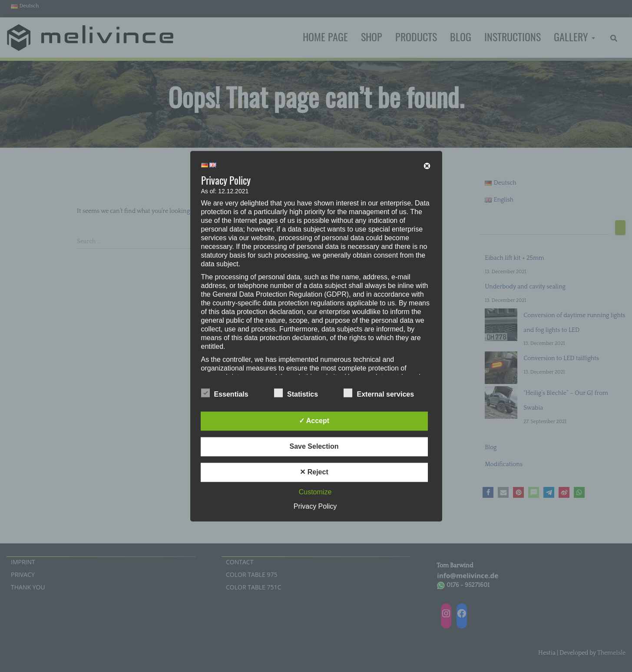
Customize (315, 492)
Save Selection (314, 446)
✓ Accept (314, 421)
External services (379, 393)
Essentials (225, 393)
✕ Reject (314, 472)
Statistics (296, 393)
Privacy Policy (315, 506)
